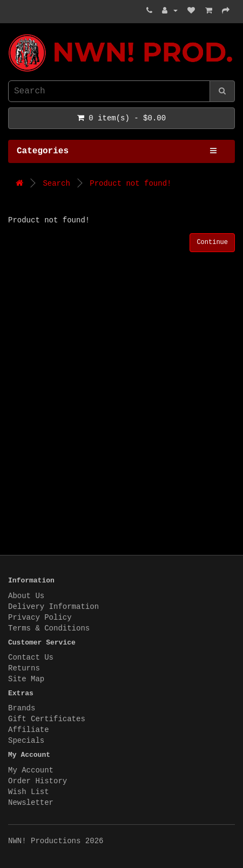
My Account (31, 770)
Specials (26, 741)
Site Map (26, 679)
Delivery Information (53, 607)
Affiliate (29, 730)
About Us (26, 596)
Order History (38, 781)
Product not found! (130, 184)
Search (56, 184)
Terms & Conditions (49, 628)
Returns (24, 668)
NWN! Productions (11, 34)
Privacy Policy (40, 618)
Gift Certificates (47, 719)
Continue (212, 242)
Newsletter (31, 803)
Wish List (29, 792)
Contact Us (31, 657)
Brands (22, 708)
